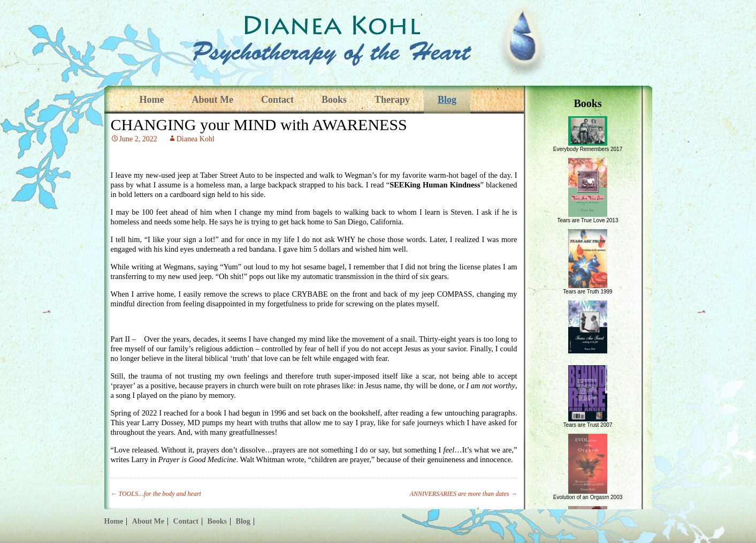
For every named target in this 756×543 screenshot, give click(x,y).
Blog (447, 100)
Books (334, 100)
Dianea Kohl (196, 139)
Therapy (392, 100)
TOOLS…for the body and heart (156, 494)
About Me (212, 100)
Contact (277, 100)
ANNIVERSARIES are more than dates (464, 494)
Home (152, 100)
